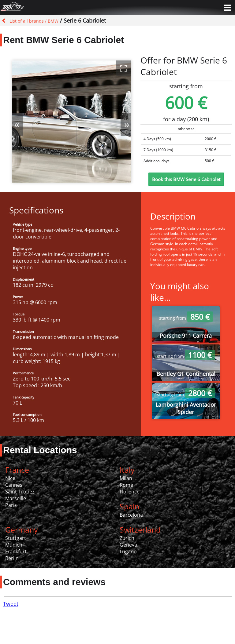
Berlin (12, 558)
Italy (127, 470)
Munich (14, 545)
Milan (126, 478)
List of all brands (27, 21)
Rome (126, 485)
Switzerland (140, 529)
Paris (11, 505)
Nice (10, 478)
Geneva (128, 545)
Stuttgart (16, 538)
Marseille (16, 498)
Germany (22, 529)
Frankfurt (16, 551)
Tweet (11, 604)
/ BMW (51, 21)
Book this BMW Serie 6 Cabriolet (186, 179)
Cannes (14, 485)
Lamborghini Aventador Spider (186, 408)
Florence (130, 492)
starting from (186, 318)
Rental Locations (40, 450)
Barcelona (131, 515)
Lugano (128, 551)
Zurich (127, 538)
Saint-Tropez (20, 492)
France (17, 470)
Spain (129, 506)
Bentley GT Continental (186, 374)
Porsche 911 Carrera (186, 336)
